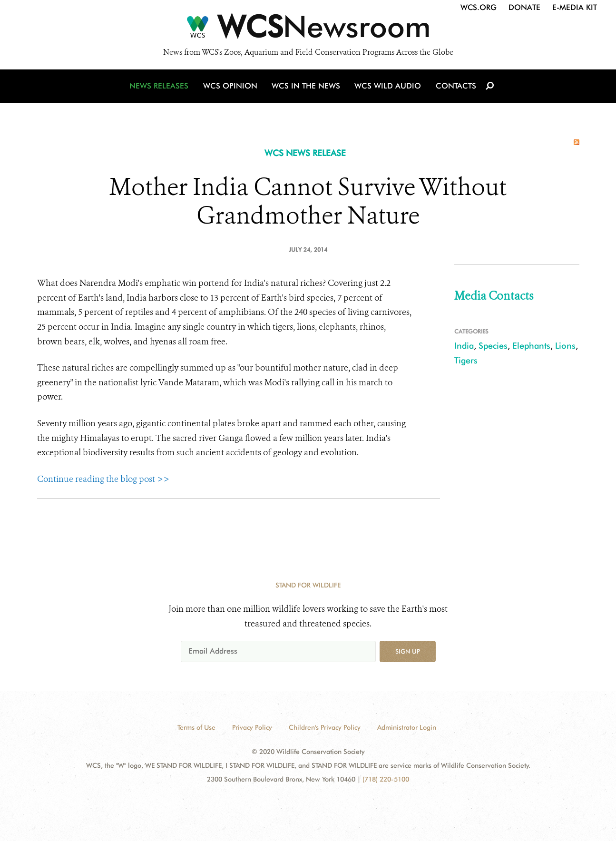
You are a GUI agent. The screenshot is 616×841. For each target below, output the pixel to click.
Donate (524, 7)
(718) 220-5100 (386, 779)
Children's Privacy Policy (325, 727)
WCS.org (479, 7)
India (464, 346)
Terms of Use (196, 727)
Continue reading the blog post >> (103, 479)
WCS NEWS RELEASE (305, 153)
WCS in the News (307, 87)
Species (493, 346)
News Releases (161, 87)
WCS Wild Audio (388, 87)
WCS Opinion (231, 87)
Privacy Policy (252, 727)
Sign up (408, 651)
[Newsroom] (308, 29)
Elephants (531, 346)
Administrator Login (407, 727)
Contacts (455, 87)
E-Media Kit (575, 7)
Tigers (466, 360)
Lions (565, 346)
